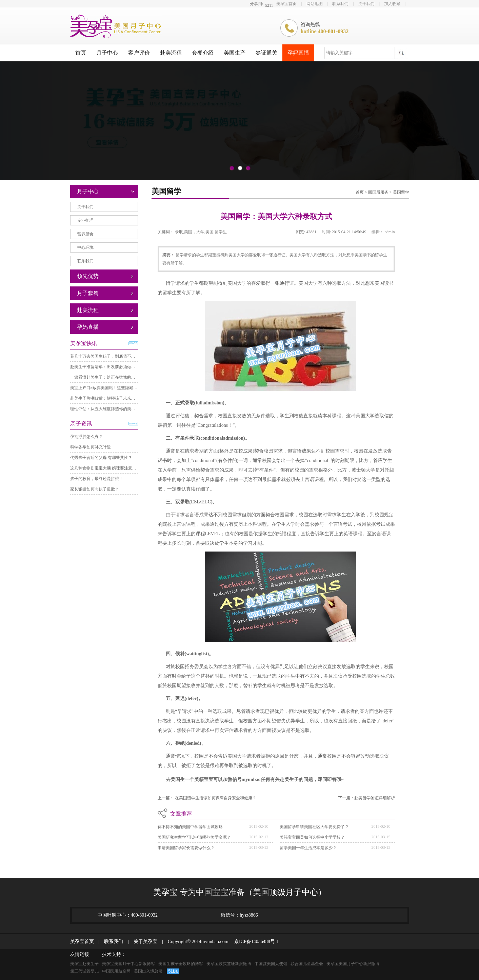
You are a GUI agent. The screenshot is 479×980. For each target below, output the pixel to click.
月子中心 (107, 53)
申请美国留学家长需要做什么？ (186, 848)
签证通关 (266, 53)
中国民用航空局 (116, 971)
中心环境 (85, 247)
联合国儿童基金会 (307, 964)
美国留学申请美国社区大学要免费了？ (314, 827)
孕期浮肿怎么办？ (86, 437)
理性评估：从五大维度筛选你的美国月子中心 (111, 409)
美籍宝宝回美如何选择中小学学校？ (312, 837)
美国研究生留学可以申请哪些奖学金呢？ (194, 837)
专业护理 (85, 220)
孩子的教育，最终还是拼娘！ (97, 479)
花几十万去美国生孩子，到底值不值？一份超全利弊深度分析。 (127, 356)
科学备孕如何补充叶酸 (91, 447)
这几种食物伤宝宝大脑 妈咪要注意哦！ (105, 468)
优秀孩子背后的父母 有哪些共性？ (101, 458)
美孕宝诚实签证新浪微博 (229, 964)
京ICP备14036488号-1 (254, 942)
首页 (81, 53)
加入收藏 (392, 4)
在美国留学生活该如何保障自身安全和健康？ (216, 798)
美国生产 (235, 53)
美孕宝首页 (286, 4)
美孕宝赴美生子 (84, 964)
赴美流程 (171, 53)
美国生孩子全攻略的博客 (181, 964)
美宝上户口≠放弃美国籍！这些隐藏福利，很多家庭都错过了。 (126, 388)
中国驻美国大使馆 (271, 964)
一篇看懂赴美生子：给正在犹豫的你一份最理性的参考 (119, 377)
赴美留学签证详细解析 (375, 798)
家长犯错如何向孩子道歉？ (95, 489)
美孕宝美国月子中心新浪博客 (128, 964)
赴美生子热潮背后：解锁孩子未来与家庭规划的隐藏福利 (121, 398)
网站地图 (315, 4)
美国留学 (401, 192)
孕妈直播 (298, 53)
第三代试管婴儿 (84, 971)
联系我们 (340, 4)
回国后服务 (379, 192)
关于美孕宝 (143, 942)
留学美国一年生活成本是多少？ (308, 848)
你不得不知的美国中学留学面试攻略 (190, 827)
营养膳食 (85, 234)
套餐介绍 (203, 53)
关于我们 (366, 4)
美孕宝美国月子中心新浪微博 (353, 964)
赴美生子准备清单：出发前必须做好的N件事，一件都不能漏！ (127, 367)
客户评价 (139, 53)
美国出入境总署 (148, 971)
